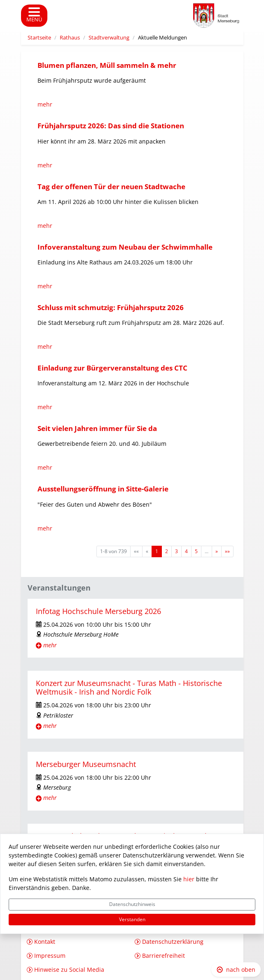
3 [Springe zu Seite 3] (176, 551)
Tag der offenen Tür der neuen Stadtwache (111, 187)
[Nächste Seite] (217, 551)
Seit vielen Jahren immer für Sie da (97, 428)
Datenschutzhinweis (132, 904)
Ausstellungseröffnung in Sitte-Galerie (103, 489)
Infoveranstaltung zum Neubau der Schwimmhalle (125, 247)
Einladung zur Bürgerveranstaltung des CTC (112, 368)
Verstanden (132, 919)
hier (189, 879)
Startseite (39, 38)
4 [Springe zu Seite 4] (186, 551)
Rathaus (70, 38)
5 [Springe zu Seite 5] (196, 551)
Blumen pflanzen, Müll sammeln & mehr (107, 65)
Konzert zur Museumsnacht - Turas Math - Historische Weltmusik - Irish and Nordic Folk (129, 687)
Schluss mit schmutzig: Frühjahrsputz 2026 (111, 307)
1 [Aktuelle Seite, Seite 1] (157, 551)
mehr (45, 104)
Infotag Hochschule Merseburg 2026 (98, 611)
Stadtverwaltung (109, 38)
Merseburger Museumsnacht (86, 764)
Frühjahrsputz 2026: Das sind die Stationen (111, 126)
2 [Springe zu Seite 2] (167, 551)
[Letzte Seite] (227, 551)
